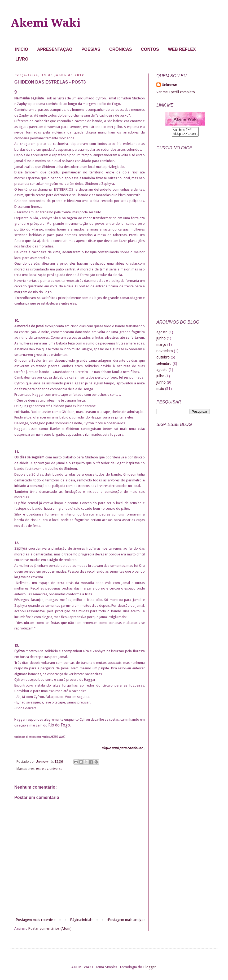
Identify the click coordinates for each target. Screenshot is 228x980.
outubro (163, 359)
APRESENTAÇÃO (55, 49)
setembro (164, 365)
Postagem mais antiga (126, 920)
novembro (165, 352)
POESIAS (91, 49)
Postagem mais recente (34, 920)
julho (160, 378)
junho (161, 340)
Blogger (150, 967)
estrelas (42, 769)
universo (56, 769)
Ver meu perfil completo (176, 92)
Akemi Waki (46, 23)
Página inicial (80, 920)
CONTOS (150, 49)
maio (160, 390)
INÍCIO (22, 49)
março (161, 346)
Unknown (169, 85)
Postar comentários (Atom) (50, 928)
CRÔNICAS (120, 49)
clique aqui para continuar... (123, 748)
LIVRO (22, 59)
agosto (162, 334)
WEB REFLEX (182, 49)
